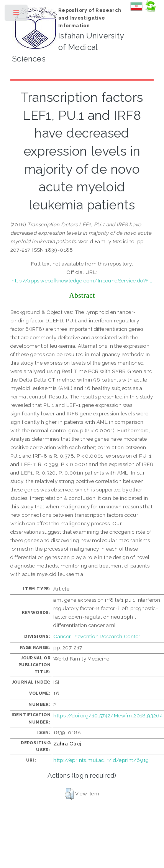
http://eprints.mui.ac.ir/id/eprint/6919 (101, 760)
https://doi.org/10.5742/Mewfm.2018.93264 (108, 715)
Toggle (17, 14)
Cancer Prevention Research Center (97, 636)
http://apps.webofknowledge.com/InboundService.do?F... (82, 280)
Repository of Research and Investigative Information (90, 18)
